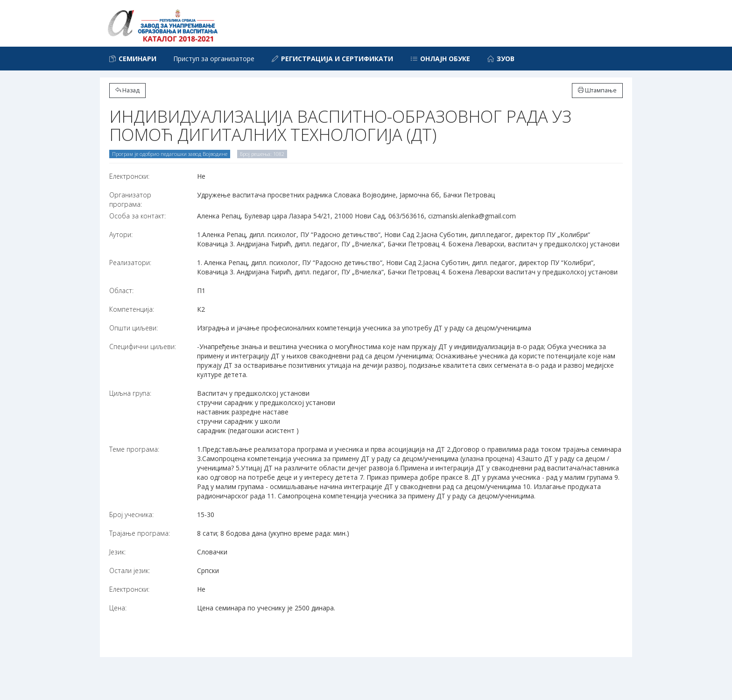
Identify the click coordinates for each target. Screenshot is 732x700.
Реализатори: (130, 262)
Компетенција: (132, 309)
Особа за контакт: (137, 216)
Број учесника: (131, 514)
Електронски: (129, 176)
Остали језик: (130, 570)
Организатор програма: (130, 199)
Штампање (597, 90)
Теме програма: (134, 449)
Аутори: (121, 234)
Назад (127, 90)
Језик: (117, 552)
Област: (121, 290)
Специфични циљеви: (143, 346)
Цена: (118, 608)
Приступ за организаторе (214, 59)
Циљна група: (130, 393)
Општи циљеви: (134, 328)
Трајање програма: (140, 533)
